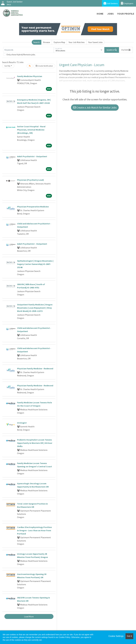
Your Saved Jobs (95, 42)
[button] (126, 50)
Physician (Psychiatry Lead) (30, 180)
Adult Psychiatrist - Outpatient (32, 156)
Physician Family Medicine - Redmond (35, 368)
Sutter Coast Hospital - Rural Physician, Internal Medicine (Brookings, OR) (31, 130)
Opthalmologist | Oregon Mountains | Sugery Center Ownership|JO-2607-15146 (35, 264)
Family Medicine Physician (30, 76)
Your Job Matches (77, 42)
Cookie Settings (116, 636)
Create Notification (44, 66)
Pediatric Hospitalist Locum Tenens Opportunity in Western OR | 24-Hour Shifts (35, 443)
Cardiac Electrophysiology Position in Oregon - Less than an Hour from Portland (34, 530)
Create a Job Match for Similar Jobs (95, 107)
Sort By (7, 66)
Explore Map (59, 42)
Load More (29, 616)
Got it (129, 636)
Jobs (110, 14)
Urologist (22, 423)
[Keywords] (29, 50)
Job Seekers (111, 3)
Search (36, 42)
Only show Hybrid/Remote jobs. (21, 55)
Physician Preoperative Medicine (33, 207)
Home (100, 14)
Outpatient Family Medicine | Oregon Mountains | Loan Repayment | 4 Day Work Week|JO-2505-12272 (35, 308)
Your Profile (126, 14)
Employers (127, 3)
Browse (47, 42)
